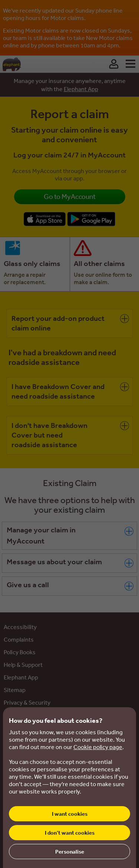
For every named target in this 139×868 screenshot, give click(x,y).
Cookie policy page (98, 747)
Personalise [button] (70, 852)
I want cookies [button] (70, 814)
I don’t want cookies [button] (70, 833)
